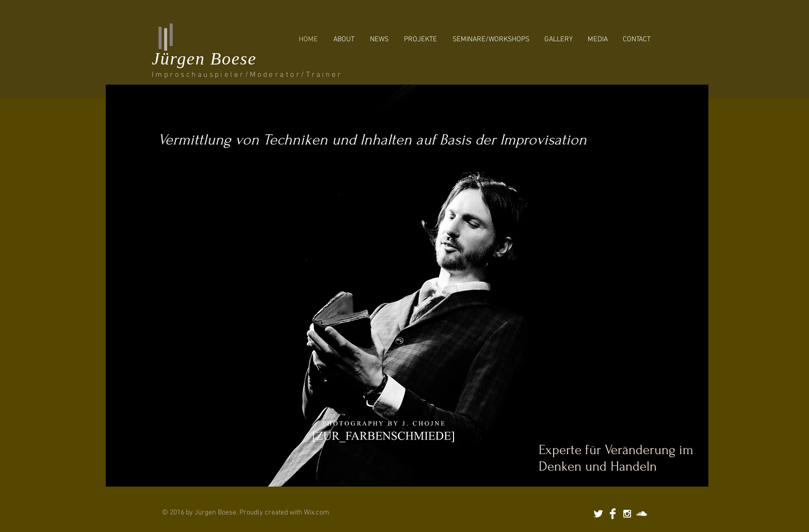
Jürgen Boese (204, 59)
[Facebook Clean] (613, 514)
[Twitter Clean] (598, 514)
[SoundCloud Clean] (642, 514)
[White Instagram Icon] (627, 514)
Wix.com (317, 513)
